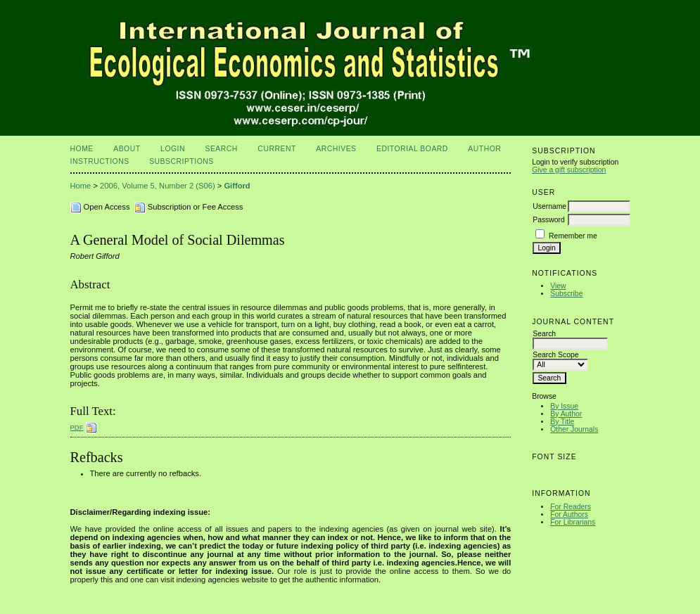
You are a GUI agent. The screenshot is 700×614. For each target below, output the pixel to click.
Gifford (237, 186)
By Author (566, 414)
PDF (77, 427)
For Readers (571, 507)
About (127, 149)
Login (173, 149)
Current (276, 149)
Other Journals (574, 429)
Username (549, 206)
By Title (562, 422)
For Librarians (573, 522)
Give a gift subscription (569, 170)
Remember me (573, 236)
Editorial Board (412, 149)
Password (549, 220)
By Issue (564, 406)
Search (221, 149)
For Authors (569, 514)
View (558, 286)
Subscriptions (182, 161)
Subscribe (566, 294)
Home (82, 149)
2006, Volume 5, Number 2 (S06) (158, 186)
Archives (336, 149)
